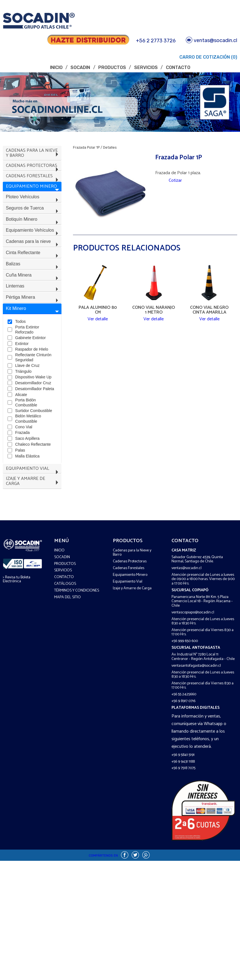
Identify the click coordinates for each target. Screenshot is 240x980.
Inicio (56, 67)
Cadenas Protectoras (130, 681)
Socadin (80, 67)
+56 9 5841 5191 (183, 874)
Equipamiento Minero (130, 694)
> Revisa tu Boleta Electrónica (17, 699)
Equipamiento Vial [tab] (33, 586)
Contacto (178, 67)
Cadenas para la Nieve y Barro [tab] (33, 155)
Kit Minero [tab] (33, 366)
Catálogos (65, 703)
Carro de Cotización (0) (208, 57)
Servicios (146, 67)
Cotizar (175, 182)
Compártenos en (103, 975)
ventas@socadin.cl (212, 40)
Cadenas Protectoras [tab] (33, 172)
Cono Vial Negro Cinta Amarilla (209, 310)
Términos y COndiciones (77, 710)
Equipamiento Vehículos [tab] (33, 261)
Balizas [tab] (33, 306)
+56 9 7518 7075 (183, 888)
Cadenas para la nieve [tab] (33, 276)
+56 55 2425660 (184, 814)
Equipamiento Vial (128, 701)
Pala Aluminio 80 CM (98, 310)
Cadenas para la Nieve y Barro (132, 672)
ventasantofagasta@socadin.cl (196, 785)
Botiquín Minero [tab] (33, 246)
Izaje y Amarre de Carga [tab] (33, 601)
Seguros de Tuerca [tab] (33, 232)
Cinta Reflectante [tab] (33, 291)
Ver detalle (98, 322)
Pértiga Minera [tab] (33, 351)
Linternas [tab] (33, 336)
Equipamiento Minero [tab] (33, 202)
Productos (112, 67)
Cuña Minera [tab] (33, 321)
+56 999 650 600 (185, 761)
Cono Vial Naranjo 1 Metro (154, 310)
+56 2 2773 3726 (156, 41)
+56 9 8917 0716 (183, 821)
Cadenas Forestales (129, 688)
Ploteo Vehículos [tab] (33, 217)
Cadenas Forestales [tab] (33, 187)
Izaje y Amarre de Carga (132, 708)
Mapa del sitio (68, 717)
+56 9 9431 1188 (183, 881)
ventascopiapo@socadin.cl (193, 732)
